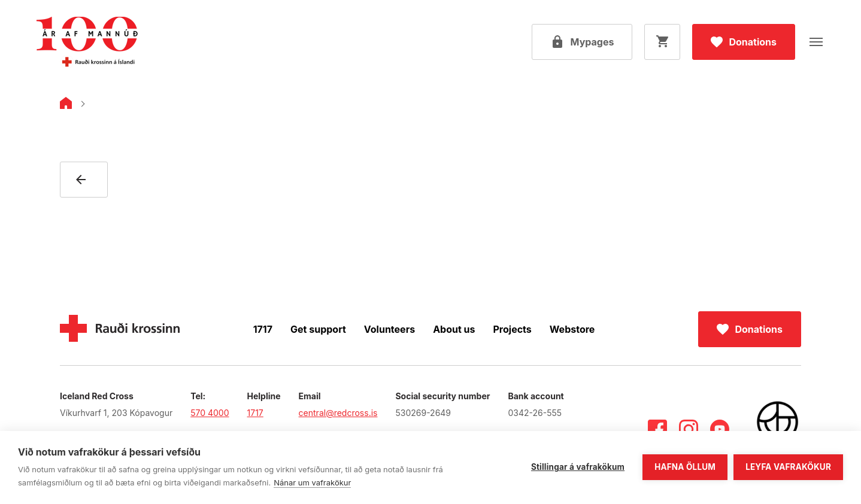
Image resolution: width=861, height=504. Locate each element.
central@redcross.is (338, 413)
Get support (318, 329)
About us (454, 329)
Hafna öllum (685, 467)
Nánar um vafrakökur (312, 482)
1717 (263, 329)
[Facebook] (657, 429)
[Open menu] (816, 42)
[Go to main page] (87, 42)
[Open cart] (662, 42)
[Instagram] (689, 429)
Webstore (572, 329)
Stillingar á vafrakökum (578, 467)
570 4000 (210, 413)
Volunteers (389, 329)
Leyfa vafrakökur (788, 467)
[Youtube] (720, 429)
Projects (513, 329)
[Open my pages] (582, 42)
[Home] (66, 105)
